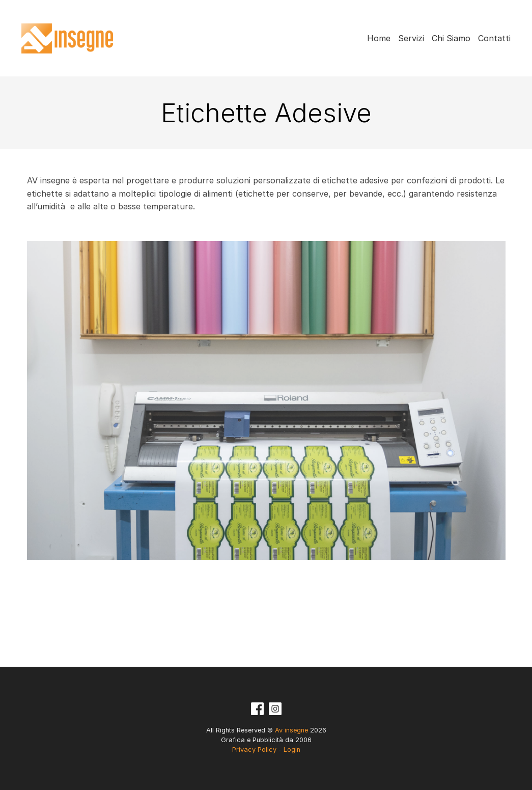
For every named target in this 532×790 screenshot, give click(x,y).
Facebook (257, 709)
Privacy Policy (254, 750)
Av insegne (70, 38)
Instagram (275, 709)
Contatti (494, 38)
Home (379, 38)
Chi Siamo (451, 38)
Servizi (411, 38)
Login (292, 750)
